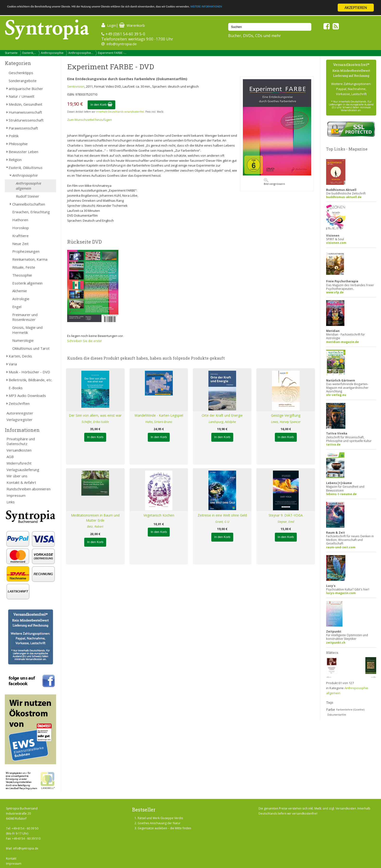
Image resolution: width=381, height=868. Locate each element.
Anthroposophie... (81, 53)
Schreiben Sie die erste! (84, 341)
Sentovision (76, 86)
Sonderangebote (23, 81)
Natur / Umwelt (22, 96)
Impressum (16, 495)
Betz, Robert (95, 526)
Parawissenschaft (23, 128)
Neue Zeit (20, 244)
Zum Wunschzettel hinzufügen (90, 120)
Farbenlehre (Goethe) (350, 709)
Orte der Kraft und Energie (222, 415)
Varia (13, 364)
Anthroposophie (52, 53)
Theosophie (22, 275)
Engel (17, 307)
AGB (10, 457)
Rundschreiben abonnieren (29, 489)
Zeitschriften (19, 403)
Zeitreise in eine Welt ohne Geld (222, 515)
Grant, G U (222, 522)
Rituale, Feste (24, 267)
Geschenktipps (21, 73)
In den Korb (101, 105)
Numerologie (23, 340)
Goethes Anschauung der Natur (159, 823)
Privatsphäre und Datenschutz (21, 441)
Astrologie (21, 299)
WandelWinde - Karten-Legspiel (159, 415)
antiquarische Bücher (26, 89)
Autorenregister (20, 413)
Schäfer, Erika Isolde (95, 422)
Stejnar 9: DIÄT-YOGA (286, 515)
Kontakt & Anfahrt (21, 482)
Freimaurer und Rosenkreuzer (25, 317)
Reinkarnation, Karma (30, 259)
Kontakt (11, 858)
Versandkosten (19, 450)
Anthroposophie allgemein (29, 186)
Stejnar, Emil (286, 522)
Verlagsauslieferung (23, 470)
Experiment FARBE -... (112, 53)
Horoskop (21, 228)
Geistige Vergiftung (286, 415)
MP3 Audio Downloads (27, 395)
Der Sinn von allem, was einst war (95, 415)
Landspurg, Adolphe (222, 422)
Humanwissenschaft (25, 112)
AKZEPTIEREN (356, 8)
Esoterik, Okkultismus (26, 168)
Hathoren (20, 220)
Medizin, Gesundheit (26, 104)
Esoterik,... (29, 53)
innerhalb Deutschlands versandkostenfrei (120, 112)
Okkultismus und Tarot (31, 348)
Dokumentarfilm (337, 715)
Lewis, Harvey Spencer (286, 422)
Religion (15, 160)
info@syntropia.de (122, 44)
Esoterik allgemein (27, 283)
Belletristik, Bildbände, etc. (31, 380)
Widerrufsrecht (19, 463)
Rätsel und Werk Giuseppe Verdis (160, 818)
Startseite (11, 53)
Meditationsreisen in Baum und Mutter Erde (95, 518)
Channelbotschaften (29, 204)
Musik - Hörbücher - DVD (29, 372)
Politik (14, 136)
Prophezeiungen (26, 251)
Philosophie (18, 144)
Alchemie (20, 291)
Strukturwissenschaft (26, 120)
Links (11, 502)
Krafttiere (20, 236)
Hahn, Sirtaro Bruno (159, 422)
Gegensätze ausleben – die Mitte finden (164, 828)
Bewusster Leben (23, 152)
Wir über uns (17, 476)
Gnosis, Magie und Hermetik (27, 330)
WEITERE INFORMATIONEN (289, 8)
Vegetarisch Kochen (159, 515)
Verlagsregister (19, 420)
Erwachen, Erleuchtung (31, 212)
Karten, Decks (20, 356)
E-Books (16, 388)
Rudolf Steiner (28, 196)
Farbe (331, 709)
